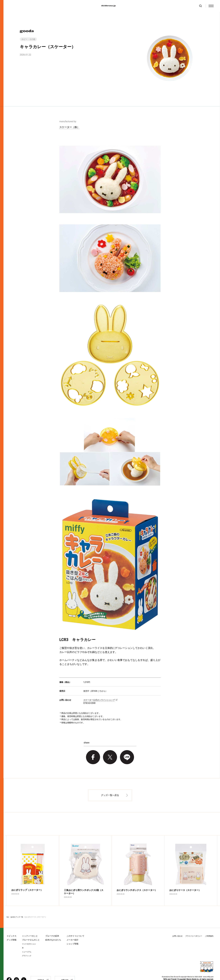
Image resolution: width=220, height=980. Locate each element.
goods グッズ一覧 (17, 907)
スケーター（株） (69, 127)
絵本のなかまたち (53, 930)
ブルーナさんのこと (31, 930)
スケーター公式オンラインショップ (99, 700)
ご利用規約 (209, 926)
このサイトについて (75, 926)
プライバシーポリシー (194, 926)
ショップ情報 (73, 934)
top (8, 907)
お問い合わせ (177, 926)
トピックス (12, 926)
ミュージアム (27, 942)
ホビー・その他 (28, 39)
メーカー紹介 (73, 930)
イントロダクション (29, 934)
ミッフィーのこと (30, 926)
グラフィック (27, 946)
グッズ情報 (12, 930)
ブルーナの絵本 (52, 926)
